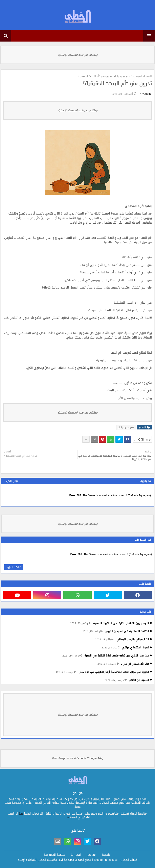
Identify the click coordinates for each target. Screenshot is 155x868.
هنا (21, 814)
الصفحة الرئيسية (142, 76)
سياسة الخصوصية (54, 855)
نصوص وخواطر (122, 76)
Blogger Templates (106, 860)
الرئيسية (106, 855)
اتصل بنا (76, 855)
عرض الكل (12, 481)
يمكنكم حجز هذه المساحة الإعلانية (78, 55)
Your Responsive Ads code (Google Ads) (78, 758)
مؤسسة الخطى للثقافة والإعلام (37, 860)
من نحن (91, 855)
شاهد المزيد (14, 567)
